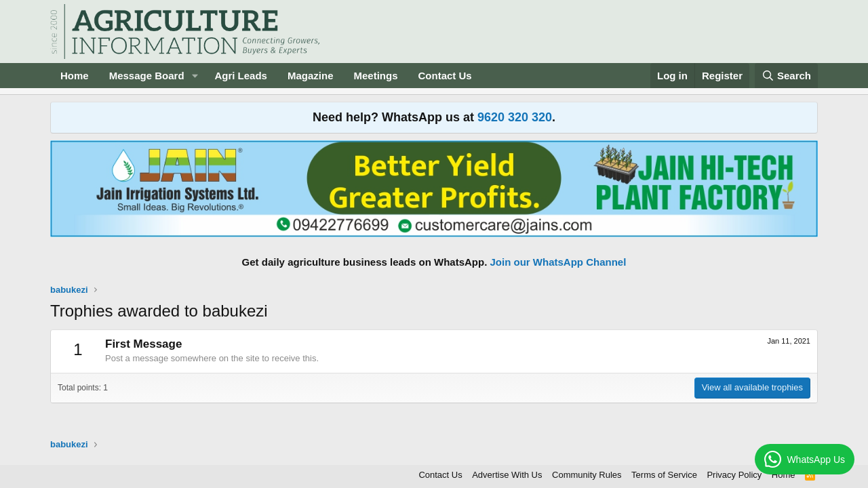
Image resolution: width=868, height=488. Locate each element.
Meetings (375, 76)
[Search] (787, 76)
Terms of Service (664, 475)
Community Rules (587, 475)
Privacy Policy (734, 475)
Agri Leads (241, 76)
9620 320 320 (515, 117)
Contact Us (445, 76)
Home (75, 76)
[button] (195, 76)
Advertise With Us (507, 475)
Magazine (311, 76)
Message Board (147, 76)
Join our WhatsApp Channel (558, 262)
